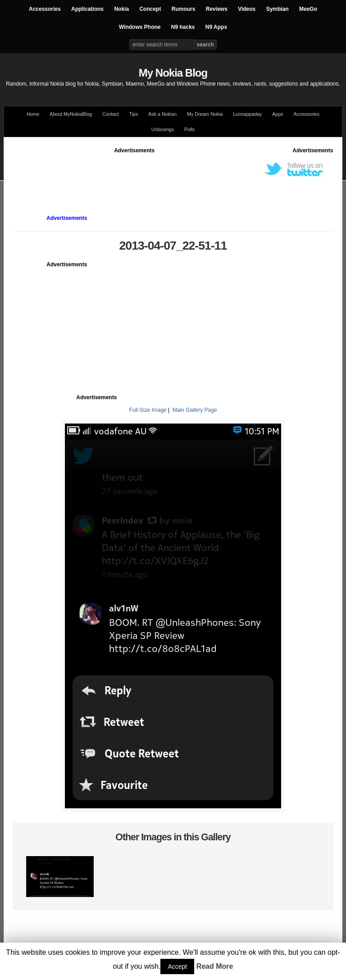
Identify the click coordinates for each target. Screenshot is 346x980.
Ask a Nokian (162, 114)
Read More (215, 966)
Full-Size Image (148, 410)
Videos (247, 9)
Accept (177, 966)
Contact (111, 114)
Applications (87, 9)
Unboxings (163, 129)
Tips (134, 114)
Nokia (121, 9)
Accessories (45, 9)
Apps (278, 114)
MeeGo (308, 9)
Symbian (278, 9)
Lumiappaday (247, 114)
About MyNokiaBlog (71, 114)
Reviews (217, 9)
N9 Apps (216, 27)
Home (33, 114)
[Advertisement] (177, 175)
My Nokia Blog (173, 73)
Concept (150, 9)
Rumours (184, 9)
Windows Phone (140, 27)
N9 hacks (183, 27)
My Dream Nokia (205, 114)
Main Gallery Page (195, 410)
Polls (189, 129)
